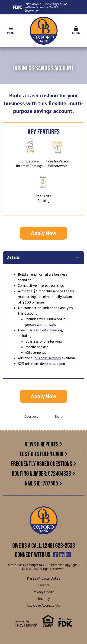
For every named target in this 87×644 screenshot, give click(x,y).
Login (76, 30)
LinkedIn (62, 555)
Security (43, 598)
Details (13, 257)
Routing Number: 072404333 (41, 474)
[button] (76, 31)
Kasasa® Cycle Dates (43, 578)
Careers (44, 585)
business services (48, 358)
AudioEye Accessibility (43, 605)
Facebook (55, 555)
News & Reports (42, 444)
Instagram (68, 555)
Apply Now (43, 233)
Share (59, 416)
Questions (31, 416)
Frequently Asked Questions (42, 464)
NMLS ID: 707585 (41, 484)
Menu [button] (11, 30)
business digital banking (44, 330)
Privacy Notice (43, 592)
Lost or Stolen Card (42, 454)
